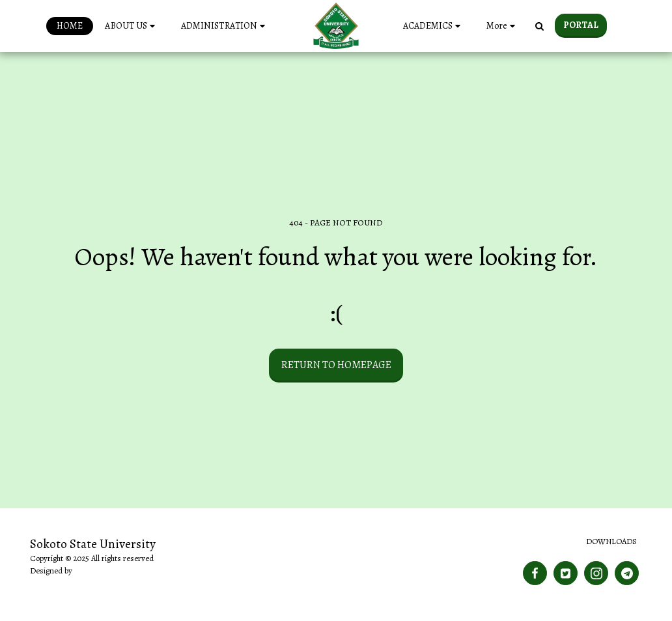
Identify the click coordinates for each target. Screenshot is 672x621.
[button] (132, 26)
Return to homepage (336, 365)
